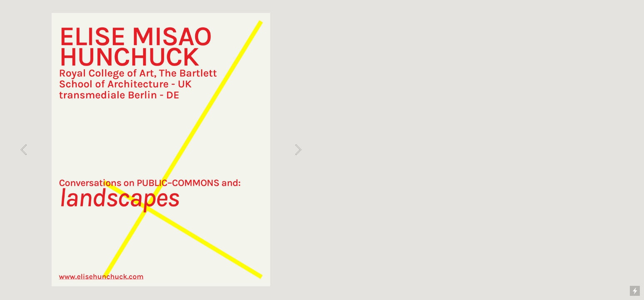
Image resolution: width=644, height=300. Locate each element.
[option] (161, 150)
